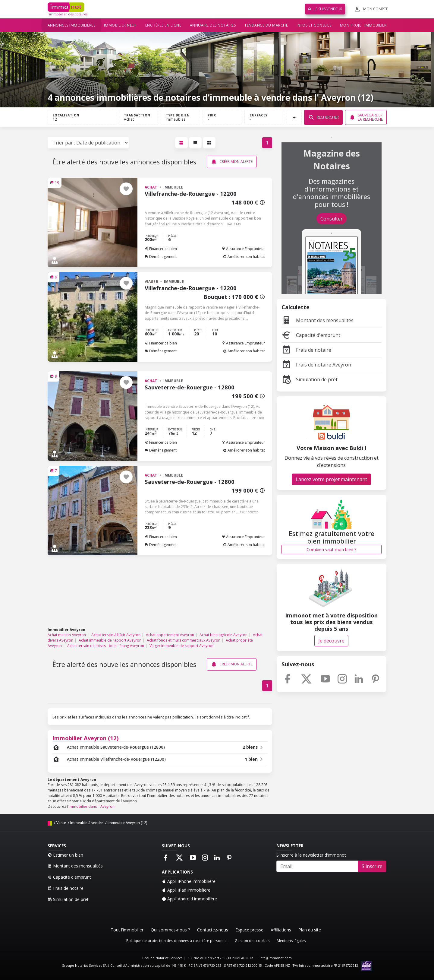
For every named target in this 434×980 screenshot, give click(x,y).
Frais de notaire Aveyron (316, 365)
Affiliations (281, 930)
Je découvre (331, 641)
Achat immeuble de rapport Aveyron (110, 640)
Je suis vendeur (325, 9)
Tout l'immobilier (127, 930)
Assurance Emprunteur (243, 249)
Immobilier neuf (120, 25)
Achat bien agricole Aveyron (223, 635)
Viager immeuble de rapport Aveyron (181, 646)
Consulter (332, 219)
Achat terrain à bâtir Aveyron (116, 635)
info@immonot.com (276, 958)
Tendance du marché (266, 25)
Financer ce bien (161, 249)
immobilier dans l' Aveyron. (92, 806)
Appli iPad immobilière (186, 890)
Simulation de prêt (310, 379)
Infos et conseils (314, 25)
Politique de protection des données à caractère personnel (177, 941)
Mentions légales (291, 941)
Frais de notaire (306, 350)
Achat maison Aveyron (67, 635)
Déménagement (161, 257)
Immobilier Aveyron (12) (86, 738)
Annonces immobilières (72, 25)
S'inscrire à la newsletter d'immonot (311, 855)
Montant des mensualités (318, 320)
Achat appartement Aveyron (170, 635)
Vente (61, 823)
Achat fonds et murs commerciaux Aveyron (184, 640)
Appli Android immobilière (189, 899)
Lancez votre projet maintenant (331, 479)
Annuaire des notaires (213, 25)
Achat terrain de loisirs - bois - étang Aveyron (106, 646)
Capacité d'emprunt (311, 335)
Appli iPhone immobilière (189, 881)
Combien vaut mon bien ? (331, 549)
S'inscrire (372, 866)
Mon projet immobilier (363, 25)
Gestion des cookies (252, 941)
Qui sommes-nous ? (170, 930)
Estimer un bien (65, 855)
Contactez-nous (213, 930)
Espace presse (249, 930)
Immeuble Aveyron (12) (127, 823)
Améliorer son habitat (244, 257)
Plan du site (310, 930)
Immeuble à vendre (87, 823)
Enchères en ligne (163, 25)
